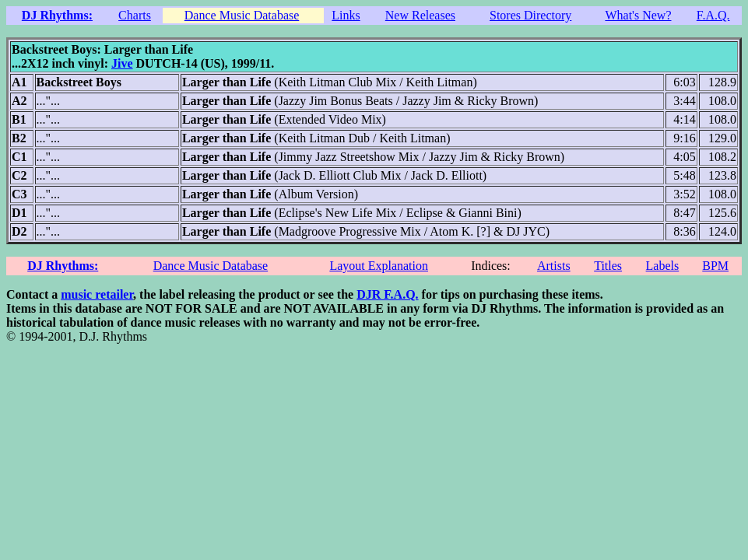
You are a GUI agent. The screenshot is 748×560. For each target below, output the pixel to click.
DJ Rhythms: (57, 15)
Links (346, 15)
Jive (122, 63)
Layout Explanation (379, 266)
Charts (135, 15)
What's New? (638, 15)
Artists (554, 266)
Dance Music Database (242, 15)
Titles (608, 266)
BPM (715, 266)
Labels (663, 266)
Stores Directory (530, 15)
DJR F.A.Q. (387, 294)
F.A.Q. (713, 15)
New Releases (420, 15)
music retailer (97, 294)
